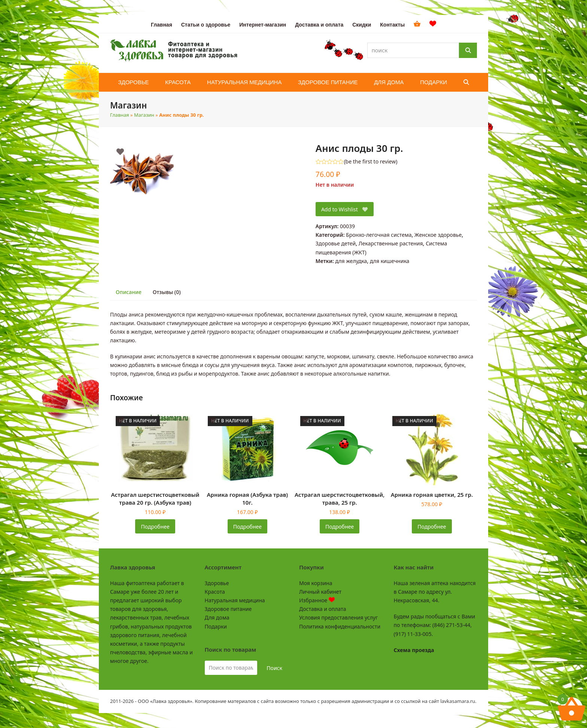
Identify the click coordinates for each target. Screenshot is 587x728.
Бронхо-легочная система (379, 235)
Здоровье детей (336, 243)
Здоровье (217, 583)
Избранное (317, 600)
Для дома (217, 617)
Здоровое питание (228, 609)
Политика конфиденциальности (340, 626)
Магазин (144, 115)
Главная (120, 115)
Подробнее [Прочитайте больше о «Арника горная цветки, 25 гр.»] (432, 527)
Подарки (216, 626)
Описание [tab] (129, 292)
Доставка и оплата (323, 609)
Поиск (274, 668)
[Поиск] (468, 50)
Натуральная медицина (235, 600)
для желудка (351, 261)
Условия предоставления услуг (338, 617)
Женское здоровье (438, 235)
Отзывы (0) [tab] (167, 292)
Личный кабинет (320, 592)
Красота (215, 592)
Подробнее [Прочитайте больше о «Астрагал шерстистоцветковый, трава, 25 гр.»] (340, 527)
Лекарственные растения (391, 243)
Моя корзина (316, 583)
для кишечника (390, 261)
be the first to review (371, 162)
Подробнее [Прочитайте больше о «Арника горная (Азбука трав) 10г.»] (247, 527)
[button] (466, 82)
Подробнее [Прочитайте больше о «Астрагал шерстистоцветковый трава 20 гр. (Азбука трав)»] (155, 527)
